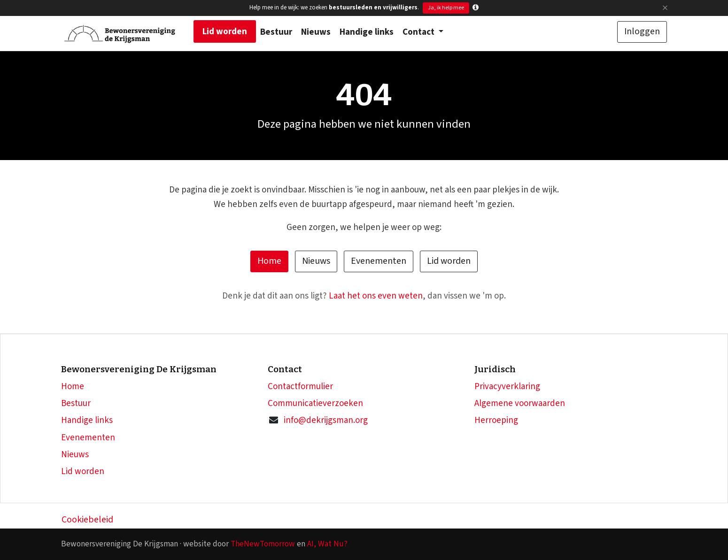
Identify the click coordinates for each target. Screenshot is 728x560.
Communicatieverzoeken (315, 403)
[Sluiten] (665, 8)
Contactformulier (300, 387)
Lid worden (449, 261)
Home (269, 261)
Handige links (87, 420)
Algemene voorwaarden (520, 403)
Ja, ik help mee (446, 8)
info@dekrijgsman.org (326, 420)
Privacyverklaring (507, 387)
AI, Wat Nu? (327, 544)
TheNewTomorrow (263, 544)
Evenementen (379, 261)
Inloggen (642, 31)
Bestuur (76, 403)
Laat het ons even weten (376, 296)
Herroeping (496, 420)
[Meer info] (476, 8)
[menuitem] (225, 31)
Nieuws (316, 261)
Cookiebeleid (87, 520)
